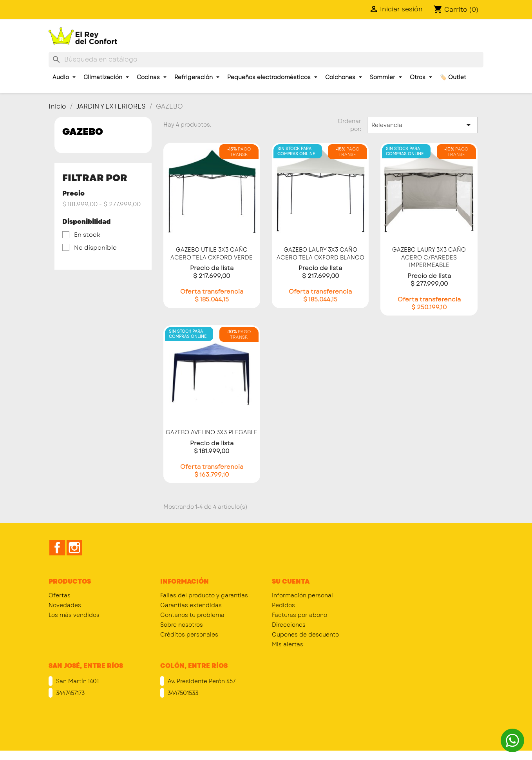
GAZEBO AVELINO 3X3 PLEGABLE (212, 432)
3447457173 (70, 693)
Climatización (106, 77)
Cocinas (152, 77)
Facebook (57, 548)
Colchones (344, 77)
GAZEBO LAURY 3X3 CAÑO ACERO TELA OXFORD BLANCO (320, 254)
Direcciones (289, 625)
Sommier (386, 77)
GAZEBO (83, 132)
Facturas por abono (299, 615)
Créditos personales (189, 635)
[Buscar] (266, 60)
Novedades (65, 605)
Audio (64, 77)
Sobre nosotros (182, 625)
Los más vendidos (74, 615)
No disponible (95, 248)
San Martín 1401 (77, 681)
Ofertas (60, 595)
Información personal (302, 595)
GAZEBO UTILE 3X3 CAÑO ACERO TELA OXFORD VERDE (212, 254)
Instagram (74, 548)
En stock (87, 235)
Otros (421, 77)
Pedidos (283, 605)
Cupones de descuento (305, 635)
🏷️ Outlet (453, 77)
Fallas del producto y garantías (204, 595)
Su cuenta (291, 581)
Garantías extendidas (191, 605)
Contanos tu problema (192, 615)
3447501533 (182, 693)
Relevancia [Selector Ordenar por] (422, 125)
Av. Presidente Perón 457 (201, 681)
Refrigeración (197, 77)
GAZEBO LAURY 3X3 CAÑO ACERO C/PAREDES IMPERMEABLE (429, 258)
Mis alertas (288, 644)
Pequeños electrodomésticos (272, 77)
